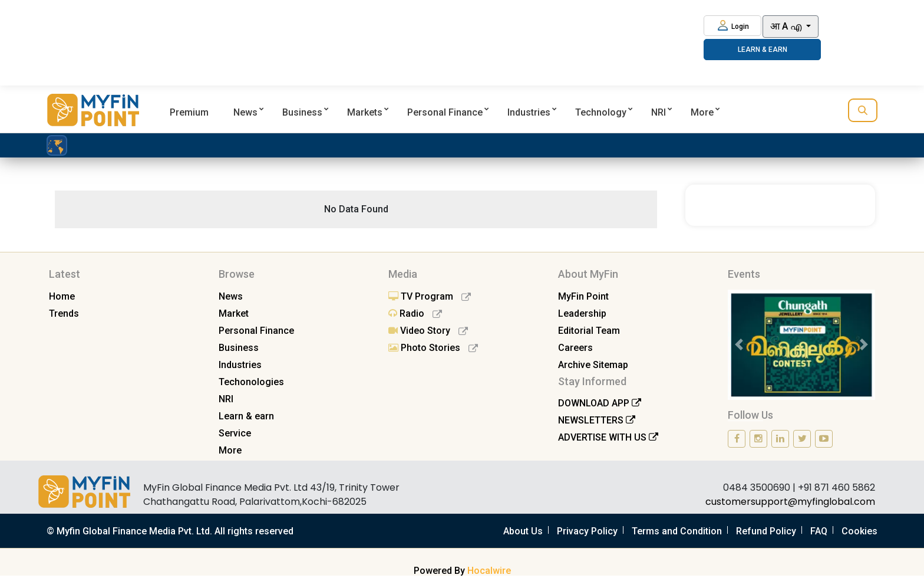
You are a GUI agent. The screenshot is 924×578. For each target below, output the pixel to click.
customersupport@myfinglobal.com (790, 502)
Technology (601, 112)
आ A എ (787, 26)
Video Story (428, 331)
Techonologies (251, 382)
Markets (365, 112)
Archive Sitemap (593, 365)
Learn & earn (246, 416)
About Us (523, 531)
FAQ (819, 531)
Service (235, 433)
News (245, 112)
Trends (64, 313)
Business (302, 112)
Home (62, 296)
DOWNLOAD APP (600, 403)
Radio (415, 313)
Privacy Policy (587, 531)
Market (234, 313)
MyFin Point (583, 296)
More (702, 112)
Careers (575, 348)
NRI (659, 112)
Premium (189, 112)
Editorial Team (589, 331)
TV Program (430, 296)
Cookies (859, 531)
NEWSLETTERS (597, 420)
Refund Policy (766, 531)
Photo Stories (433, 348)
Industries (529, 112)
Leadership (582, 313)
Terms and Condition (677, 531)
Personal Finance (445, 112)
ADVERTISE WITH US (608, 437)
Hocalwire (489, 571)
